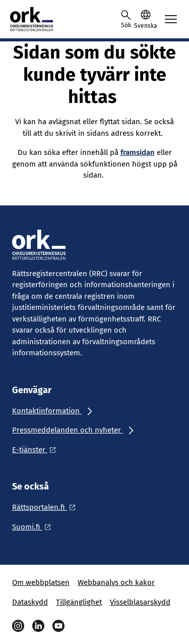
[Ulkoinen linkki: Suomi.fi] (34, 527)
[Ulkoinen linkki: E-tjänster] (37, 450)
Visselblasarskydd (140, 602)
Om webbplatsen (41, 582)
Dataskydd (30, 602)
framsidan (138, 152)
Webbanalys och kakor (116, 582)
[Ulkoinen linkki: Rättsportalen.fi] (47, 507)
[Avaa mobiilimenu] (171, 19)
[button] (145, 19)
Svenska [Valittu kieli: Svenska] (145, 26)
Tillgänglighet (79, 602)
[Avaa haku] (126, 19)
